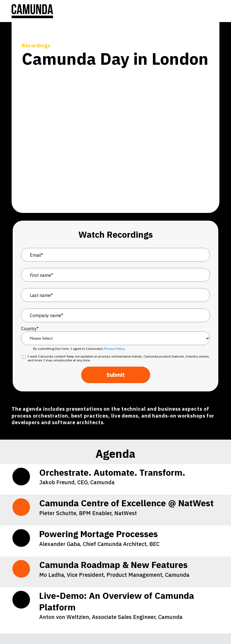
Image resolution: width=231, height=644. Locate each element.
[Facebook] (81, 627)
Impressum (187, 590)
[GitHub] (65, 627)
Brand (213, 590)
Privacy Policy (114, 272)
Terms (161, 590)
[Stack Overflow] (31, 627)
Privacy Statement (128, 590)
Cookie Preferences (82, 590)
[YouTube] (48, 627)
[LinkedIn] (15, 627)
